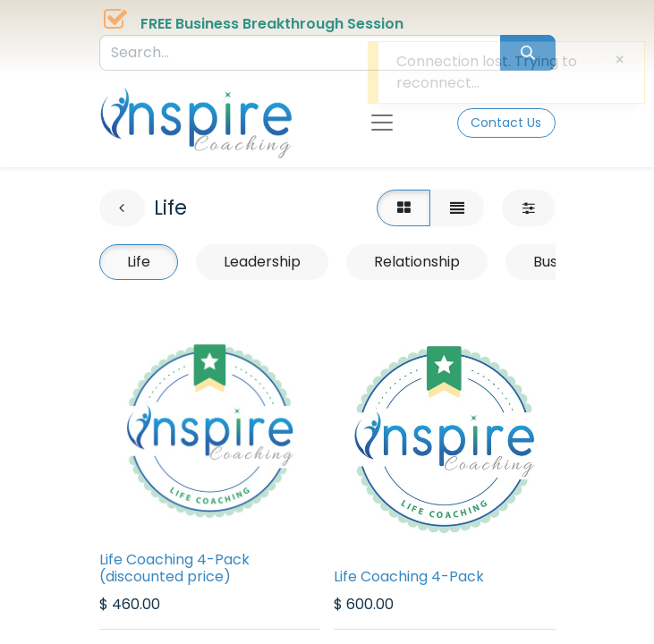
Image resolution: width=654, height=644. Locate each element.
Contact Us (506, 123)
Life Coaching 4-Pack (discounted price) (174, 568)
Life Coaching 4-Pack (409, 576)
